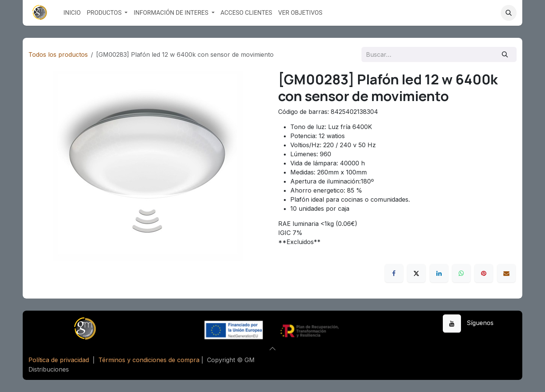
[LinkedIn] (439, 273)
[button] (509, 13)
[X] (416, 273)
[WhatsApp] (461, 273)
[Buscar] (505, 54)
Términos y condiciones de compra (149, 360)
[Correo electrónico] (506, 273)
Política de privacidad (59, 360)
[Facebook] (394, 273)
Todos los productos (58, 54)
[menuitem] (72, 13)
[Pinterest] (484, 273)
